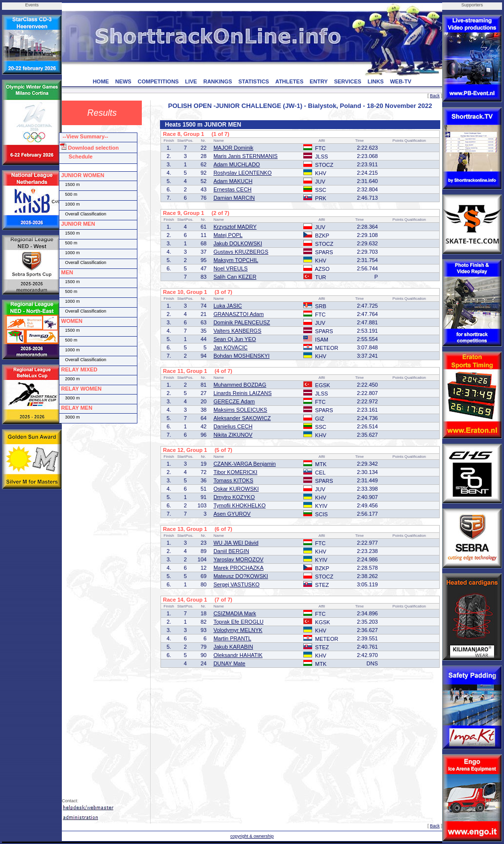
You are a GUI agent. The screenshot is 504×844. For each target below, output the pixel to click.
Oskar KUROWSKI (236, 489)
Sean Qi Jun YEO (235, 339)
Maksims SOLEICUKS (240, 410)
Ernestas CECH (233, 189)
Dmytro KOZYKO (234, 497)
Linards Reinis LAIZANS (243, 393)
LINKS (376, 81)
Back (435, 96)
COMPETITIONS (158, 81)
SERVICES (348, 81)
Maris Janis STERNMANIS (246, 156)
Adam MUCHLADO (237, 164)
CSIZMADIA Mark (235, 613)
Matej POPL (228, 235)
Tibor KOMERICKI (235, 472)
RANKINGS (218, 81)
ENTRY (319, 81)
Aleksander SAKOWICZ (242, 418)
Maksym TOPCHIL (236, 260)
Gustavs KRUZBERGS (241, 252)
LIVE (191, 81)
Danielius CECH (233, 426)
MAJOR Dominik (233, 148)
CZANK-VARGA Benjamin (245, 464)
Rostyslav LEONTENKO (243, 173)
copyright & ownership (252, 836)
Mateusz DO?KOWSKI (241, 576)
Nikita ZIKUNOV (233, 435)
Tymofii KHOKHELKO (239, 505)
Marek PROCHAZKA (239, 568)
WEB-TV (401, 81)
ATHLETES (289, 81)
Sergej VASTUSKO (237, 584)
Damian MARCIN (234, 198)
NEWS (123, 81)
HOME (101, 81)
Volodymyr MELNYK (238, 630)
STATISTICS (254, 81)
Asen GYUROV (232, 514)
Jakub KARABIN (233, 647)
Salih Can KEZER (235, 277)
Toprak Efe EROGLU (239, 622)
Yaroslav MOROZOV (239, 559)
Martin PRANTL (232, 638)
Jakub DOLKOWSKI (238, 243)
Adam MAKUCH (233, 181)
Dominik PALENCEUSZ (242, 322)
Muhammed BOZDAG (240, 385)
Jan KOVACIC (231, 347)
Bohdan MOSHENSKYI (241, 356)
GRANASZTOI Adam (239, 314)
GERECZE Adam (234, 401)
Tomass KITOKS (233, 480)
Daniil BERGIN (231, 551)
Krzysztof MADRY (235, 227)
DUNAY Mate (229, 663)
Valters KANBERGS (238, 331)
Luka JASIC (228, 306)
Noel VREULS (231, 268)
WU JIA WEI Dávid (236, 543)
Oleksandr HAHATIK (238, 655)
